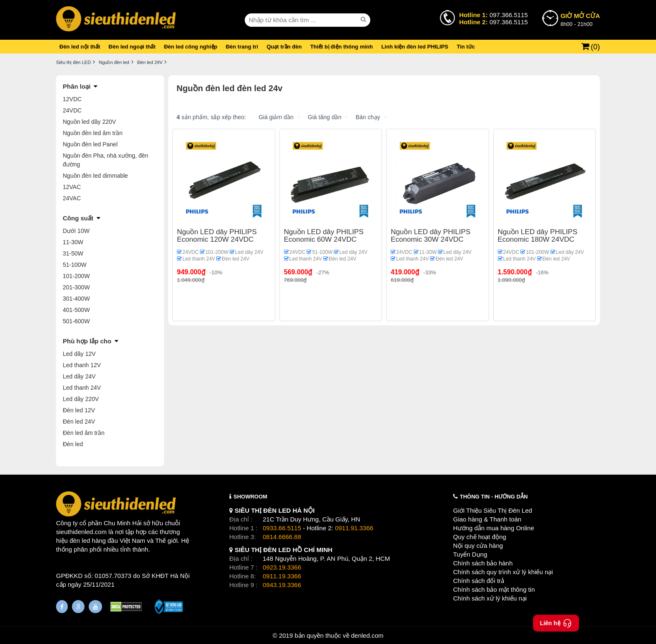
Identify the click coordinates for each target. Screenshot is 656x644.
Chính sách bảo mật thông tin (494, 589)
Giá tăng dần (325, 117)
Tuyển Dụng (470, 554)
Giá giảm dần (276, 117)
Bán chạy (368, 117)
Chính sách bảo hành (483, 563)
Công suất (78, 218)
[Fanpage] (62, 607)
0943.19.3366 (282, 585)
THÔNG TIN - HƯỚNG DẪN (494, 497)
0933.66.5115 (282, 528)
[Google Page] (78, 607)
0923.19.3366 (282, 567)
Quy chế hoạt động (480, 537)
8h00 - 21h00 (580, 19)
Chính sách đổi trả (479, 581)
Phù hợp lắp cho (87, 341)
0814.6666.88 (282, 537)
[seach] (364, 20)
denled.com (367, 635)
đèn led (80, 540)
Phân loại (77, 86)
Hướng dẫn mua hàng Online (494, 528)
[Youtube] (95, 607)
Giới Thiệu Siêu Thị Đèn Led (493, 510)
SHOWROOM (250, 497)
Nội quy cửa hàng (478, 546)
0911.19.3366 (282, 576)
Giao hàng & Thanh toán (487, 519)
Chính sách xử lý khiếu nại (490, 598)
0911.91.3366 (354, 528)
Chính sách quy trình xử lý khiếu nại (503, 572)
